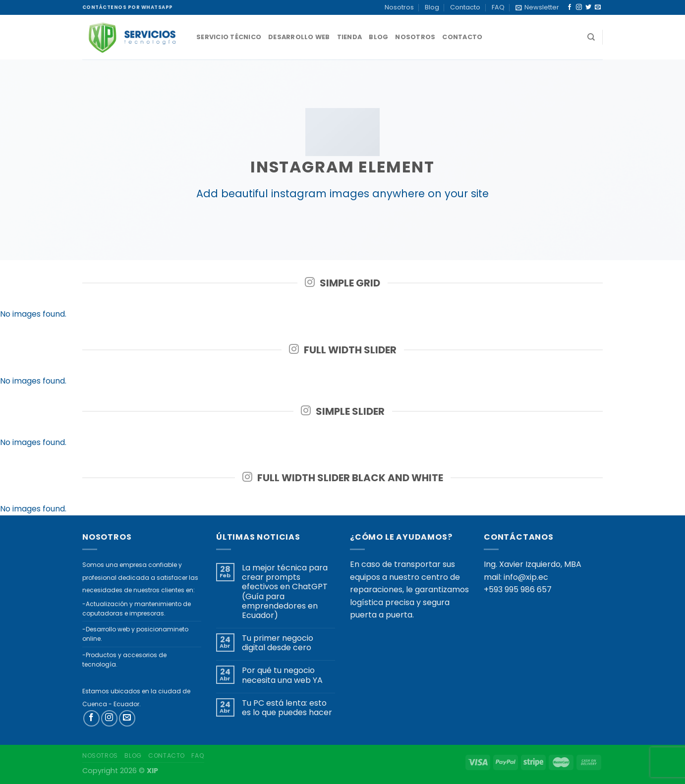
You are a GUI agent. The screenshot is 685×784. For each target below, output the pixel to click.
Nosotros (399, 7)
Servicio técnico (229, 37)
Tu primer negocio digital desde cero (278, 643)
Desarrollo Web (299, 37)
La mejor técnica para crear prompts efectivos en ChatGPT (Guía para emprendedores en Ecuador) (285, 591)
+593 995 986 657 (518, 589)
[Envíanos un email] (598, 7)
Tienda (350, 37)
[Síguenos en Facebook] (570, 7)
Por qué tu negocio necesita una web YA (282, 675)
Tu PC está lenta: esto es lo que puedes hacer (287, 708)
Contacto (465, 7)
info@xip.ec (526, 577)
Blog (432, 7)
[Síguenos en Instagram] (579, 7)
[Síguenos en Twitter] (588, 7)
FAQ (498, 7)
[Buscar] (591, 37)
